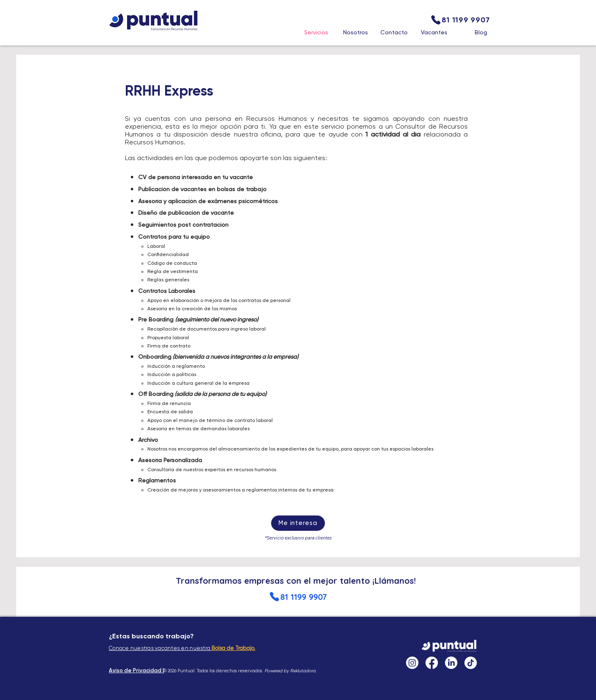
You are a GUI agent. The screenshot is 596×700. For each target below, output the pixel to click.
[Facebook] (432, 663)
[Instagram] (412, 663)
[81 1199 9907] (460, 20)
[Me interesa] (298, 523)
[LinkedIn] (451, 663)
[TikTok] (471, 663)
